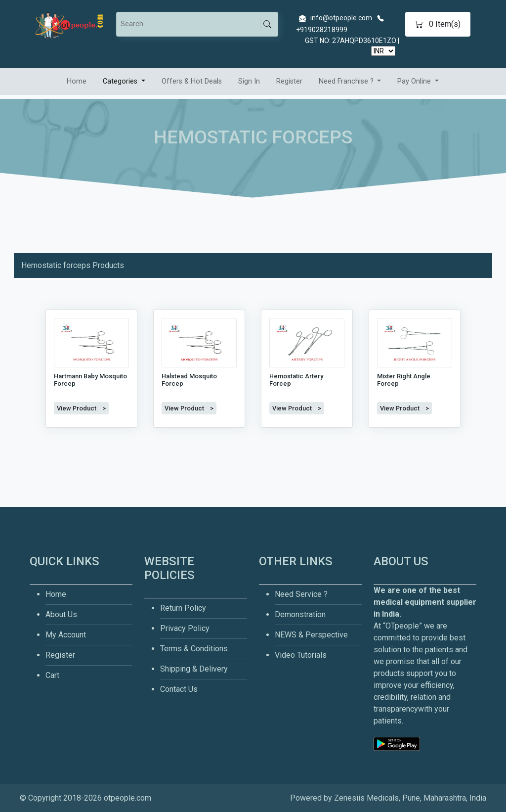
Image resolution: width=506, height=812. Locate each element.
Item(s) (438, 24)
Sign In (249, 81)
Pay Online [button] (415, 81)
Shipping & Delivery (194, 669)
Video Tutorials (301, 655)
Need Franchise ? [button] (347, 81)
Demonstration (300, 614)
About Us (61, 614)
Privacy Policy (185, 628)
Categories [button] (121, 81)
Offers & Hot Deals (192, 81)
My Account (66, 635)
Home (77, 81)
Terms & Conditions (194, 649)
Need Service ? (301, 594)
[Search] (190, 24)
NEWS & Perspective (311, 635)
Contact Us (179, 689)
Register (289, 81)
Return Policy (183, 608)
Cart (52, 675)
